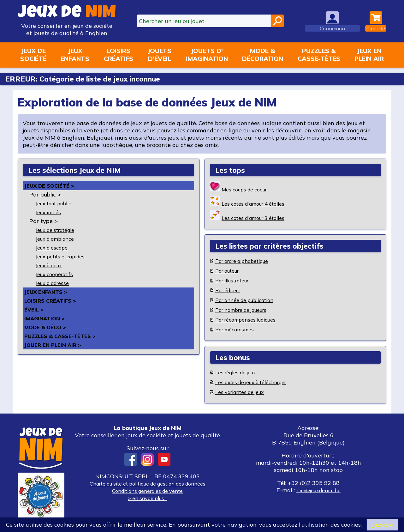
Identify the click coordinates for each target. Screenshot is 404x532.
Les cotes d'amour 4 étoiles (258, 204)
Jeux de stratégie (59, 230)
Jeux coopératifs (57, 274)
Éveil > (35, 309)
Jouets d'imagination (207, 55)
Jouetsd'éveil (159, 55)
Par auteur (230, 271)
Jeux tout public (57, 203)
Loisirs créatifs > (53, 301)
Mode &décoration (263, 55)
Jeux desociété (33, 55)
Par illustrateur (236, 280)
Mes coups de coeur (248, 189)
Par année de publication (249, 300)
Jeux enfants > (48, 292)
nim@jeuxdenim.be (318, 490)
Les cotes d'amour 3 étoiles (258, 218)
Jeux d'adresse (55, 283)
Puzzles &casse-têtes (319, 55)
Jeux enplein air (369, 55)
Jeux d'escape (54, 248)
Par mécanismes (237, 329)
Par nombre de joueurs (246, 310)
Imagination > (47, 318)
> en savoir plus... (147, 498)
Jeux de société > (52, 186)
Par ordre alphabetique (247, 261)
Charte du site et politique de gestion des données (147, 484)
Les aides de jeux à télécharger (257, 382)
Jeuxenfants (75, 55)
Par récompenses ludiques (250, 320)
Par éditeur (231, 290)
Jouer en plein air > (55, 345)
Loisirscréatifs (119, 55)
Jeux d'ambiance (58, 239)
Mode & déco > (47, 327)
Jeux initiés (51, 212)
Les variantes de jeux (244, 392)
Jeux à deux (52, 265)
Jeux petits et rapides (65, 256)
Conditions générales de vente (147, 491)
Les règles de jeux (239, 372)
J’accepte (382, 524)
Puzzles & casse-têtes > (63, 336)
